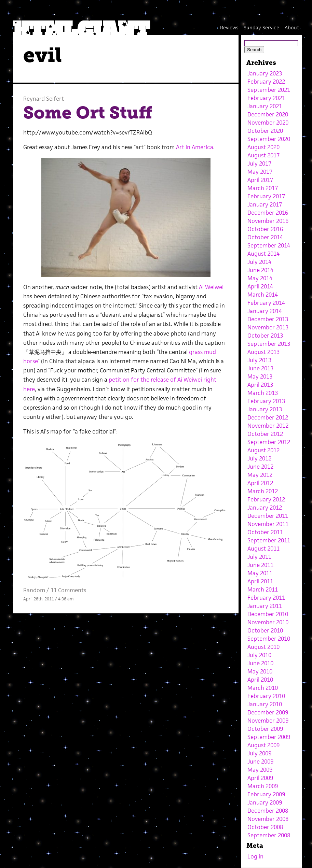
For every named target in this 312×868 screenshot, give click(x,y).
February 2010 (266, 696)
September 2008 (269, 835)
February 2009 (266, 794)
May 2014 (260, 278)
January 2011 (265, 606)
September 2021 (269, 90)
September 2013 (269, 344)
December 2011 (268, 516)
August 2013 (263, 352)
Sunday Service (261, 27)
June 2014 (260, 270)
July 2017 (259, 163)
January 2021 (265, 106)
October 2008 (265, 827)
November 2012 (268, 426)
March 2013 (263, 393)
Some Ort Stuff (88, 113)
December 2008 (268, 811)
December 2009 (268, 712)
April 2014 (260, 286)
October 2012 (265, 434)
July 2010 (259, 655)
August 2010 (263, 647)
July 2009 (259, 753)
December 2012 (268, 417)
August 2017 (263, 155)
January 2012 (265, 508)
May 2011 (260, 573)
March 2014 (263, 295)
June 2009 (260, 762)
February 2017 (266, 196)
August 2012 (263, 450)
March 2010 (263, 688)
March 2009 (263, 786)
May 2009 (260, 770)
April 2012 (260, 483)
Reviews (229, 27)
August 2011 (263, 549)
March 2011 (263, 589)
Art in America (195, 147)
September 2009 (269, 737)
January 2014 (265, 311)
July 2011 (259, 557)
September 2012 (269, 442)
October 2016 (265, 229)
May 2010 (260, 671)
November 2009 (268, 721)
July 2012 (259, 458)
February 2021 (266, 98)
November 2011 (268, 524)
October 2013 (265, 336)
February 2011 (266, 598)
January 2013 (265, 409)
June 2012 (260, 467)
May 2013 (260, 376)
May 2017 (260, 172)
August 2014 (263, 254)
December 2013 (268, 319)
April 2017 (260, 180)
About (292, 27)
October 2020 (265, 131)
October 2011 (265, 532)
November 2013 (268, 327)
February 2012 (266, 499)
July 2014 (259, 262)
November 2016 (268, 221)
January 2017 (265, 204)
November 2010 (268, 622)
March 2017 (263, 188)
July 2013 (259, 360)
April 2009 (260, 778)
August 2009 (263, 745)
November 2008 (268, 819)
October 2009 (265, 729)
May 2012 (260, 475)
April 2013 (260, 385)
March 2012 (263, 491)
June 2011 (260, 565)
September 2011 (269, 540)
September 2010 (269, 639)
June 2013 (260, 368)
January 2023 (265, 73)
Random (34, 590)
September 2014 (269, 245)
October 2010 (265, 630)
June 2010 (260, 663)
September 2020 (269, 139)
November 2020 (268, 123)
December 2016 (268, 213)
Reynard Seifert (44, 99)
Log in (255, 856)
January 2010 (265, 704)
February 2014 (266, 303)
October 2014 (265, 237)
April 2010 (260, 680)
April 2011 (260, 581)
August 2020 (263, 147)
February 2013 (266, 401)
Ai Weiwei (211, 287)
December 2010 (268, 614)
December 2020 (268, 114)
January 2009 (265, 802)
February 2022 (266, 82)
